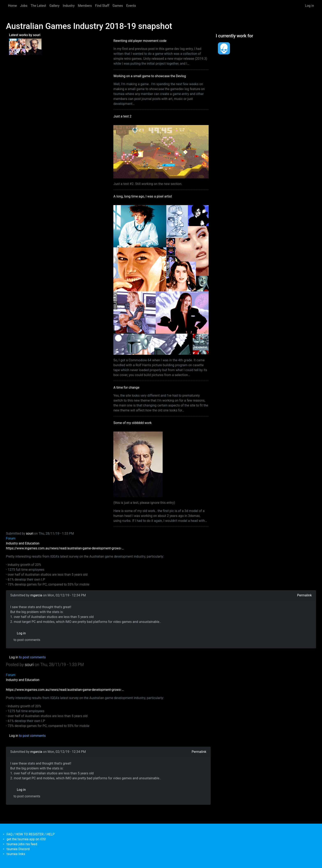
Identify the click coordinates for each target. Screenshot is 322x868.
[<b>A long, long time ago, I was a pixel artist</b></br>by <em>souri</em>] (17, 46)
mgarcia (36, 595)
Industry (69, 6)
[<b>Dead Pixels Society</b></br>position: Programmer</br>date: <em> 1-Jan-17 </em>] (224, 48)
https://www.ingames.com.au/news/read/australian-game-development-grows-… (65, 548)
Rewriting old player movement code (140, 41)
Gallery (55, 6)
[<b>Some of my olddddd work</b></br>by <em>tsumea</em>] (33, 46)
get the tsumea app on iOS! (26, 839)
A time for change (126, 387)
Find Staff (102, 6)
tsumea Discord (18, 849)
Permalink (304, 595)
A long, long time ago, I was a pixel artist (143, 196)
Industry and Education (23, 543)
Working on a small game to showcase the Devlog (150, 76)
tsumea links (16, 854)
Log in (310, 6)
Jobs (24, 6)
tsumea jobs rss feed (22, 844)
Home (12, 6)
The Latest (38, 6)
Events (131, 6)
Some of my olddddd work (132, 423)
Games (118, 6)
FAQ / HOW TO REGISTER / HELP (31, 834)
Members (85, 6)
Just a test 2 (122, 116)
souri (30, 533)
